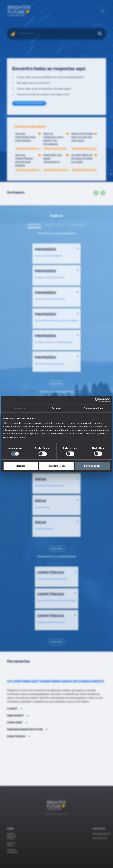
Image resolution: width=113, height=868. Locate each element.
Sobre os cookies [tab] (93, 408)
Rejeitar (21, 466)
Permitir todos (92, 466)
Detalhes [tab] (56, 408)
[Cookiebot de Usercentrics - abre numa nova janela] (97, 400)
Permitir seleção (57, 466)
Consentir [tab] (20, 408)
